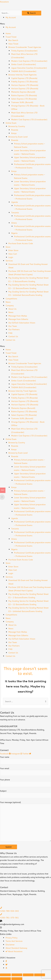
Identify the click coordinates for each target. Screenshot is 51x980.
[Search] (31, 13)
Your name (26, 760)
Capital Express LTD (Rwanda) (24, 78)
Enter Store (13, 250)
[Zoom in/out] (40, 975)
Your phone (26, 783)
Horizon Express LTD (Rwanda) (25, 85)
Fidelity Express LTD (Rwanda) (24, 82)
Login (11, 257)
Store (8, 247)
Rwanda (15, 130)
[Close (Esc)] (5, 975)
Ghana (14, 223)
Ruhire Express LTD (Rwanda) (24, 95)
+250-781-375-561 (9, 918)
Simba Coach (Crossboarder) (24, 64)
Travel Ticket (11, 37)
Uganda (14, 202)
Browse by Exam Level (18, 137)
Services (9, 261)
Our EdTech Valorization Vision (22, 323)
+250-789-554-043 (9, 911)
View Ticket (13, 44)
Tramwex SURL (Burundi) (22, 102)
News (8, 302)
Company (10, 305)
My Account (11, 17)
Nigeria (14, 233)
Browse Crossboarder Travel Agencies (25, 47)
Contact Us (13, 336)
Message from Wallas (18, 316)
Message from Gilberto (18, 319)
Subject (26, 794)
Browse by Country (17, 126)
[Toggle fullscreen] (28, 975)
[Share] (17, 975)
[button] (26, 24)
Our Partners (14, 329)
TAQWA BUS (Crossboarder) (24, 71)
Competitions (11, 299)
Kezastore (4, 2)
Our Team (13, 326)
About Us (12, 309)
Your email (26, 771)
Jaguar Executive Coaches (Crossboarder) (29, 68)
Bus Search (13, 40)
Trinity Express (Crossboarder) (24, 51)
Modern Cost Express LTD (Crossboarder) (29, 61)
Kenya (14, 133)
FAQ (10, 333)
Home (8, 33)
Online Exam (11, 123)
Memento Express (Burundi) (23, 92)
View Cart (13, 254)
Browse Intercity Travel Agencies (23, 75)
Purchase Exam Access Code (21, 243)
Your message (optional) (26, 822)
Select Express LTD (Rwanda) (24, 99)
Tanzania (15, 212)
